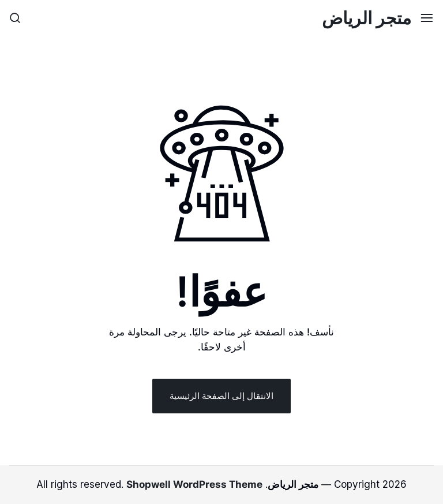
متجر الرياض (367, 18)
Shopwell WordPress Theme (194, 484)
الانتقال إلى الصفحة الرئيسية (221, 396)
